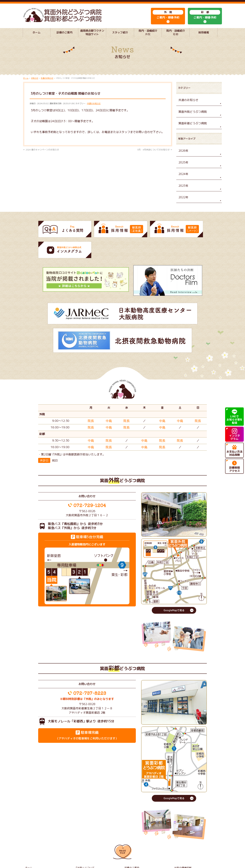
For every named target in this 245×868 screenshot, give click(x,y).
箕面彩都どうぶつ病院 (191, 129)
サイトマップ (181, 843)
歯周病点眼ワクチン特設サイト (40, 838)
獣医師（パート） (133, 843)
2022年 (183, 201)
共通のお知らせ (94, 110)
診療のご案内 (131, 833)
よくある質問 (31, 843)
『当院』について (83, 833)
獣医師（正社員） (83, 843)
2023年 (183, 190)
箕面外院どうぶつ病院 (191, 118)
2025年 (183, 167)
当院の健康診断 (182, 833)
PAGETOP (123, 818)
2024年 (183, 178)
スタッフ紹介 (81, 838)
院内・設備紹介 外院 (135, 838)
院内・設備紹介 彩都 (185, 838)
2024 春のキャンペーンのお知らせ (41, 157)
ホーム (28, 833)
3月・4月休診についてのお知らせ (155, 157)
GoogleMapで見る (174, 576)
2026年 (183, 156)
